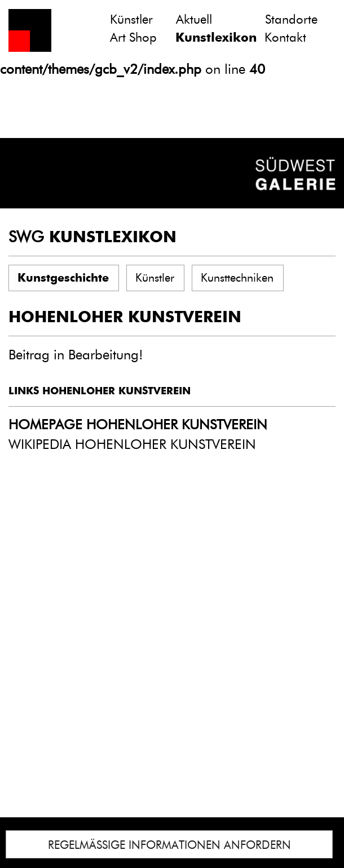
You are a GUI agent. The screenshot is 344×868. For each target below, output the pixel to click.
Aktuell (194, 19)
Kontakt (285, 37)
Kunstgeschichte (63, 278)
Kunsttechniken (237, 278)
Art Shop (133, 37)
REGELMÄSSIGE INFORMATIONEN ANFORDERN (169, 845)
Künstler (131, 19)
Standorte (291, 19)
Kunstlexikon (216, 37)
